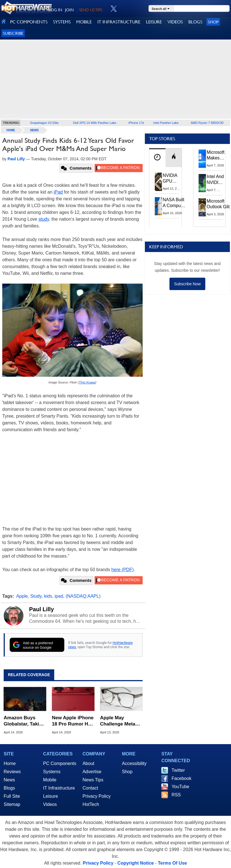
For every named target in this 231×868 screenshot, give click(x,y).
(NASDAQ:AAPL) (83, 596)
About (88, 763)
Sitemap (12, 804)
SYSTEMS (62, 22)
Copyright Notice (136, 863)
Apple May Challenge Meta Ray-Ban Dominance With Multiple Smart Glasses (119, 721)
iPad (58, 192)
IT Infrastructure (59, 788)
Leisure (51, 796)
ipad (59, 596)
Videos (50, 804)
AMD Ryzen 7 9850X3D (207, 123)
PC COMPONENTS (29, 22)
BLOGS (195, 22)
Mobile (50, 780)
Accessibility (134, 763)
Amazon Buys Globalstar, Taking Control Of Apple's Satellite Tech (25, 721)
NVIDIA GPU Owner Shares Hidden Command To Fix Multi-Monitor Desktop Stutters (173, 178)
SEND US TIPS (91, 10)
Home (10, 763)
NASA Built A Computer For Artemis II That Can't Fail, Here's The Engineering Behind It (174, 203)
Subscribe (13, 33)
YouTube (180, 787)
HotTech (91, 804)
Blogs (9, 788)
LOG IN (55, 10)
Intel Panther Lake (166, 123)
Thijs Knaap (87, 382)
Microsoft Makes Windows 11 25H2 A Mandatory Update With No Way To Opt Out (217, 155)
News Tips (93, 780)
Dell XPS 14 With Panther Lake (95, 123)
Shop (213, 22)
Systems (52, 772)
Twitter (178, 770)
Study (36, 596)
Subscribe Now (187, 284)
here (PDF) (122, 570)
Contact (90, 788)
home (11, 130)
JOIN (69, 10)
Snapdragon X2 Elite (44, 123)
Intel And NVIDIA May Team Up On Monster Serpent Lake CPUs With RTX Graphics (215, 180)
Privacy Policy (97, 796)
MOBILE (84, 22)
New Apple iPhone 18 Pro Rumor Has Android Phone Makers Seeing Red (73, 721)
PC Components (60, 763)
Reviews (12, 772)
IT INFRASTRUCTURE (119, 22)
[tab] (157, 158)
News (34, 130)
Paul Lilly (42, 609)
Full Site (12, 796)
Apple (22, 596)
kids (48, 596)
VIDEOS (175, 22)
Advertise (92, 772)
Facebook (181, 778)
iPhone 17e (136, 123)
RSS (176, 795)
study (44, 219)
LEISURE (154, 22)
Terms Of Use (172, 863)
